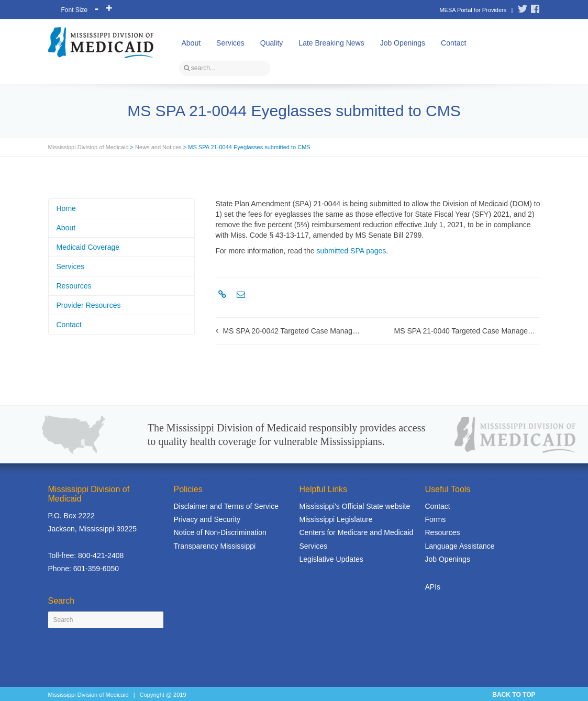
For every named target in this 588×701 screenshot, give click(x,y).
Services (230, 43)
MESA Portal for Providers (473, 10)
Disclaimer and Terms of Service (226, 506)
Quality (272, 43)
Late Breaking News (331, 43)
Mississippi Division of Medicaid (88, 147)
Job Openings (403, 43)
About (191, 43)
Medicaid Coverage (88, 247)
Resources (74, 286)
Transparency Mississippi (215, 546)
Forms (436, 519)
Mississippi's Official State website (355, 506)
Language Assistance (460, 546)
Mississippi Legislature (336, 519)
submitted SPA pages (351, 251)
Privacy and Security (207, 519)
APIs (433, 587)
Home (66, 208)
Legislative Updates (331, 559)
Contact (453, 43)
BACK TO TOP (514, 695)
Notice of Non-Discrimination (220, 532)
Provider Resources (89, 305)
